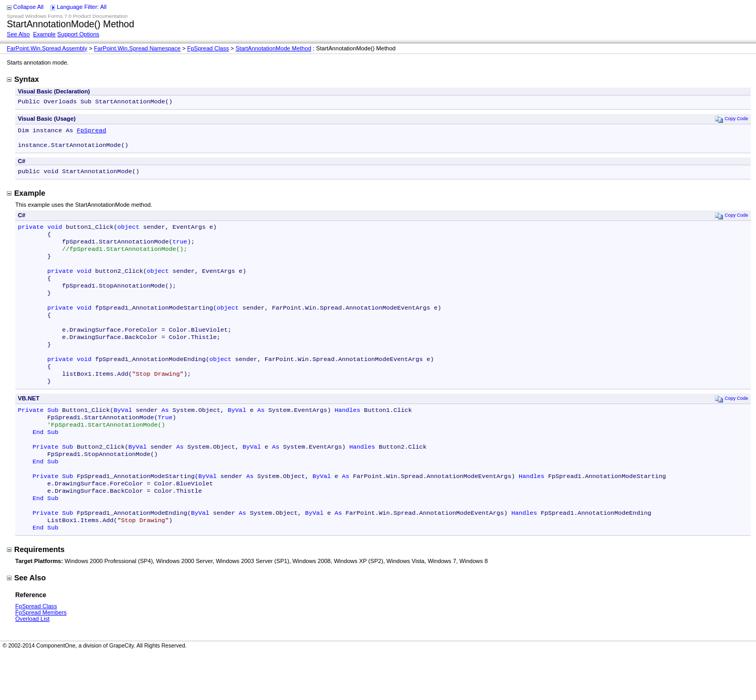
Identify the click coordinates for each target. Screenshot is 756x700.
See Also (18, 34)
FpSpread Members (41, 659)
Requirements (36, 596)
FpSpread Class (208, 48)
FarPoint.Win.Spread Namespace (137, 48)
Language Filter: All (82, 7)
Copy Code (732, 120)
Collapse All (28, 7)
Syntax (23, 79)
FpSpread (91, 132)
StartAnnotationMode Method (274, 48)
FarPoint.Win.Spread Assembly (47, 48)
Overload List (32, 665)
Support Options (78, 34)
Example (44, 34)
